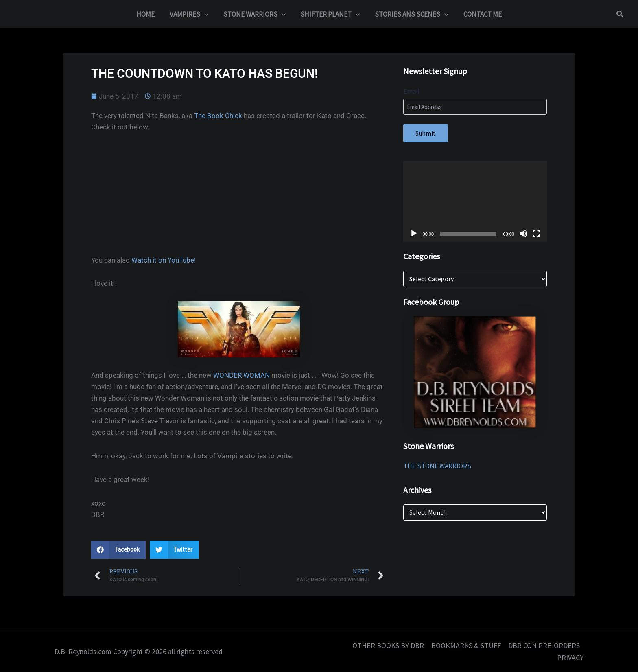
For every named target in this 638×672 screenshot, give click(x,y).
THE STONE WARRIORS (437, 466)
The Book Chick (218, 116)
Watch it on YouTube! (164, 260)
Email (411, 91)
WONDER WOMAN (241, 375)
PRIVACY (570, 658)
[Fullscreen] (536, 234)
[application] (475, 201)
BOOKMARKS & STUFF (466, 645)
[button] (206, 14)
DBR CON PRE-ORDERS (544, 645)
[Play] (414, 234)
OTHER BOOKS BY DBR (388, 645)
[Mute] (523, 234)
